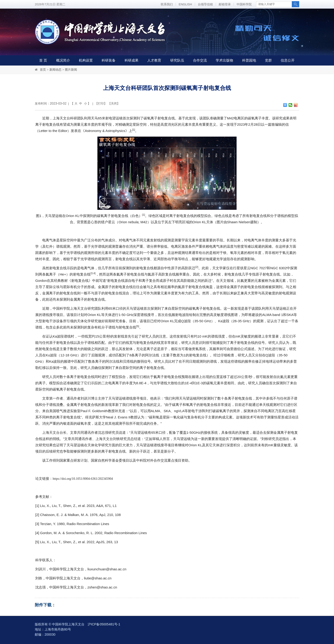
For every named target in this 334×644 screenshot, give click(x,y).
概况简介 (63, 60)
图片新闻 (71, 70)
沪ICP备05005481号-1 (104, 624)
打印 (101, 103)
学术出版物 (224, 60)
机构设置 (86, 60)
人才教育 (154, 60)
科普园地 (249, 60)
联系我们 (167, 4)
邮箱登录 (225, 4)
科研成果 (132, 60)
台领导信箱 (205, 4)
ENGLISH (185, 4)
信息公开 (288, 60)
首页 (43, 70)
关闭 (114, 103)
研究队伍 (177, 60)
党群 (268, 60)
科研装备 (109, 60)
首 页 (43, 60)
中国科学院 (244, 4)
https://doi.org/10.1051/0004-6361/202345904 (83, 479)
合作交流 (200, 60)
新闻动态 (55, 70)
